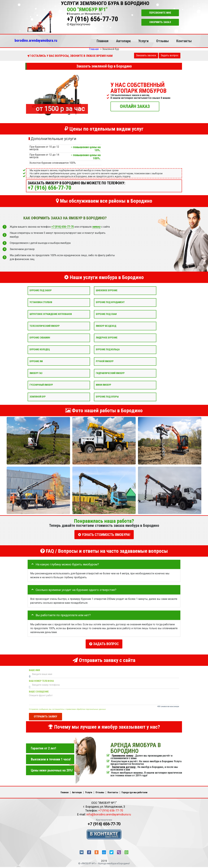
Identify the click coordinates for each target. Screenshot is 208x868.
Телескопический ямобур (45, 326)
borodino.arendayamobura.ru (36, 40)
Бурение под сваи (106, 314)
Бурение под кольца (108, 350)
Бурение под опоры (107, 397)
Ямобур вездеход (106, 326)
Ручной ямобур (105, 361)
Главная (103, 41)
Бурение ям (36, 361)
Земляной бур (38, 397)
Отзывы (162, 41)
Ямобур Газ (36, 373)
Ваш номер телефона (41, 679)
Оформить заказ (160, 22)
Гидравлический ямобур (110, 373)
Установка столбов (41, 302)
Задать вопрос (170, 55)
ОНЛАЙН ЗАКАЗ (135, 106)
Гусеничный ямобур (41, 385)
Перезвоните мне (160, 13)
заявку (96, 227)
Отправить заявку (45, 715)
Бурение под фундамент (110, 302)
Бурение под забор (41, 290)
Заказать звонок (146, 55)
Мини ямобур (104, 385)
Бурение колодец (40, 350)
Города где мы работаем (134, 791)
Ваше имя (34, 669)
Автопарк (123, 41)
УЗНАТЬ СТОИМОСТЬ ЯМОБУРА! (104, 535)
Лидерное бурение (107, 338)
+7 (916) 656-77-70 (92, 19)
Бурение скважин (40, 338)
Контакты (184, 41)
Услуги (143, 41)
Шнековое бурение (107, 290)
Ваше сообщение (39, 690)
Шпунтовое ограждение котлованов (51, 314)
